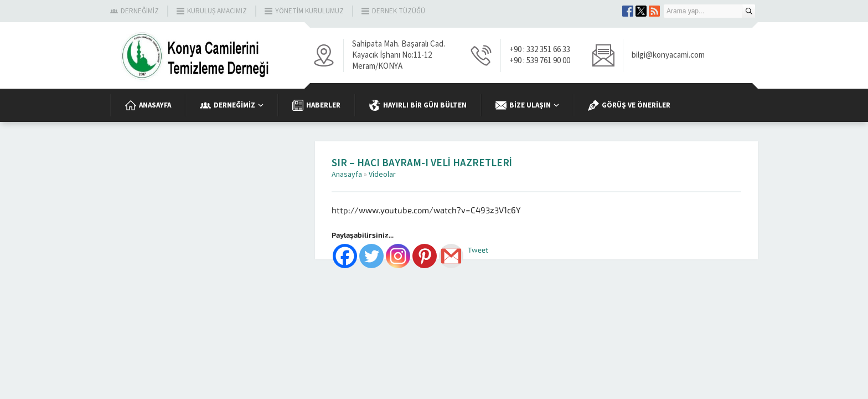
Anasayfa (347, 175)
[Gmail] (451, 256)
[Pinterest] (425, 256)
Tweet (478, 250)
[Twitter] (371, 256)
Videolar (382, 175)
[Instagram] (398, 256)
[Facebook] (345, 256)
